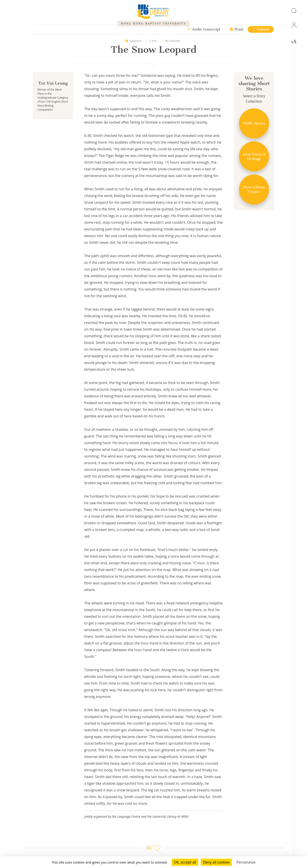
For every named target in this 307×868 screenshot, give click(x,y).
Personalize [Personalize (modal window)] (246, 862)
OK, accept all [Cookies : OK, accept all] (185, 862)
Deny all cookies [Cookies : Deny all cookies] (216, 862)
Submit (261, 29)
